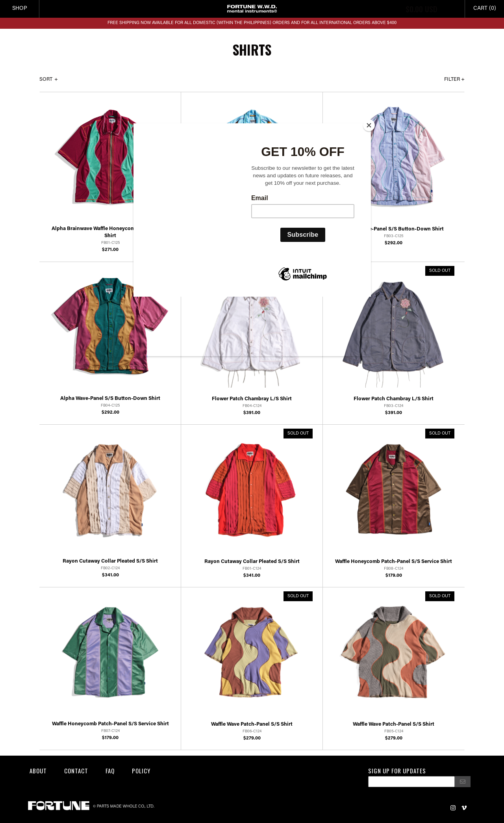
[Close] (369, 125)
